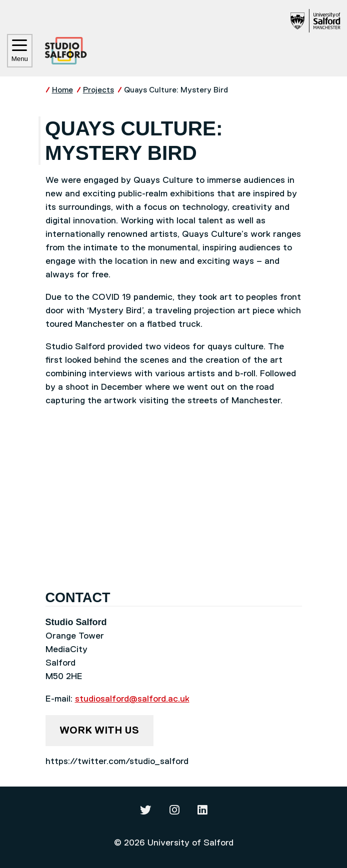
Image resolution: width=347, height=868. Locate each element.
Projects (98, 90)
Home (62, 90)
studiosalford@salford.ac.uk (132, 699)
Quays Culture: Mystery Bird (176, 90)
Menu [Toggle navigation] (20, 51)
